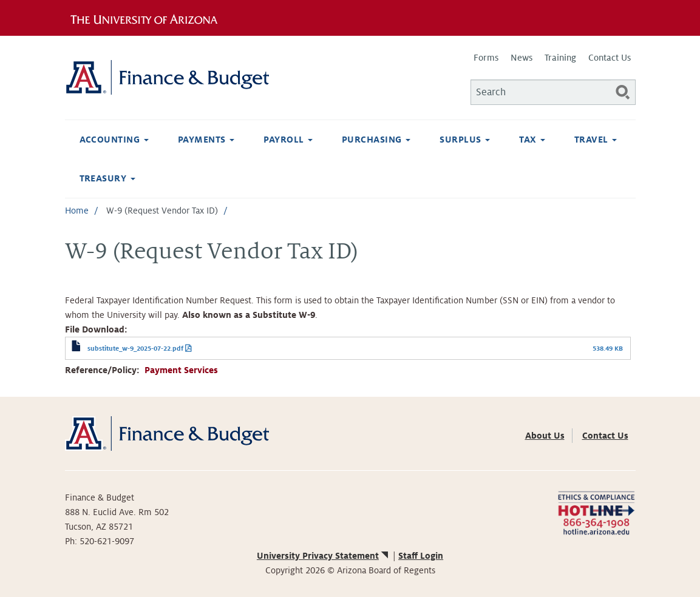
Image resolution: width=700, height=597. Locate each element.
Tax (532, 140)
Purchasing (376, 140)
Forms (486, 58)
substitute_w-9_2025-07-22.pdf (135, 348)
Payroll (288, 140)
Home (77, 211)
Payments (206, 140)
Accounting (114, 140)
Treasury (107, 178)
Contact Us (610, 58)
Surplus (465, 140)
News (522, 58)
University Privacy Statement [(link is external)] (324, 556)
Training (560, 58)
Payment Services (181, 370)
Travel (596, 140)
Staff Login (421, 556)
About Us (545, 436)
